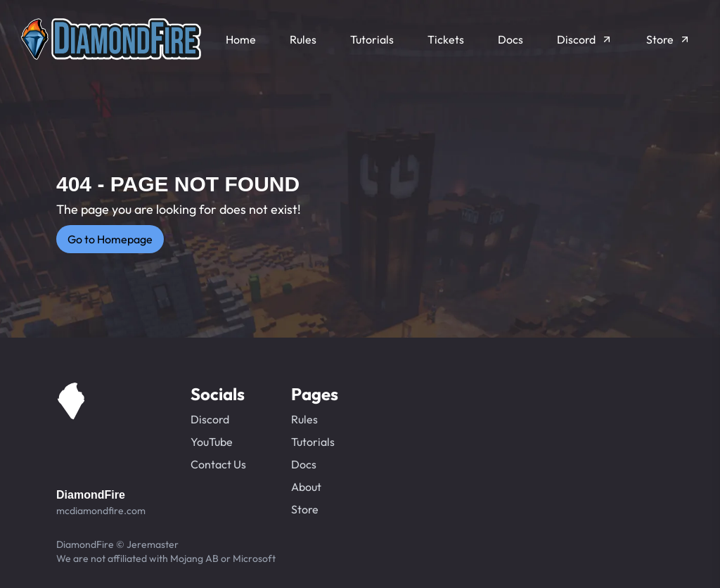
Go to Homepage (110, 239)
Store (305, 509)
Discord (210, 419)
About (306, 487)
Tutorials (313, 442)
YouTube (212, 442)
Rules (304, 419)
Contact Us (218, 464)
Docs (304, 464)
